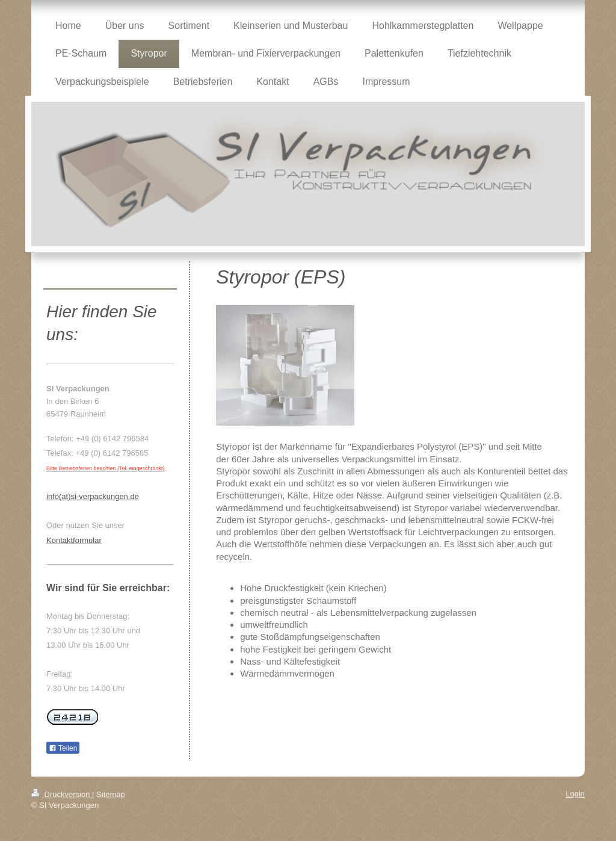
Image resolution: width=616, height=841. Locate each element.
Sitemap (111, 794)
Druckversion (62, 794)
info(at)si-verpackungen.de (93, 496)
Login (575, 794)
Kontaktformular (74, 540)
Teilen (63, 748)
